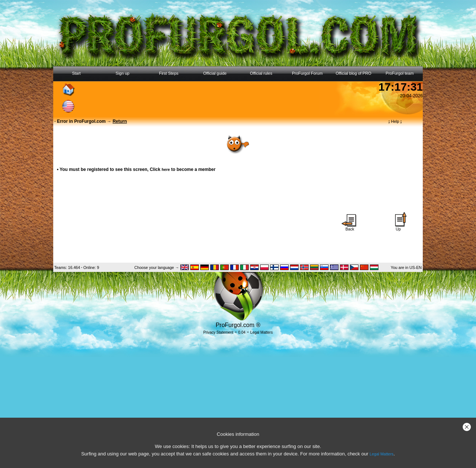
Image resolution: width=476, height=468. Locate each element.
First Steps (169, 73)
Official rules (261, 73)
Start (76, 73)
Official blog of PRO (353, 73)
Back (350, 227)
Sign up (123, 73)
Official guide (215, 73)
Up (398, 227)
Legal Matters (382, 454)
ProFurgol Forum (307, 73)
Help (395, 121)
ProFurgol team (400, 73)
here (166, 169)
